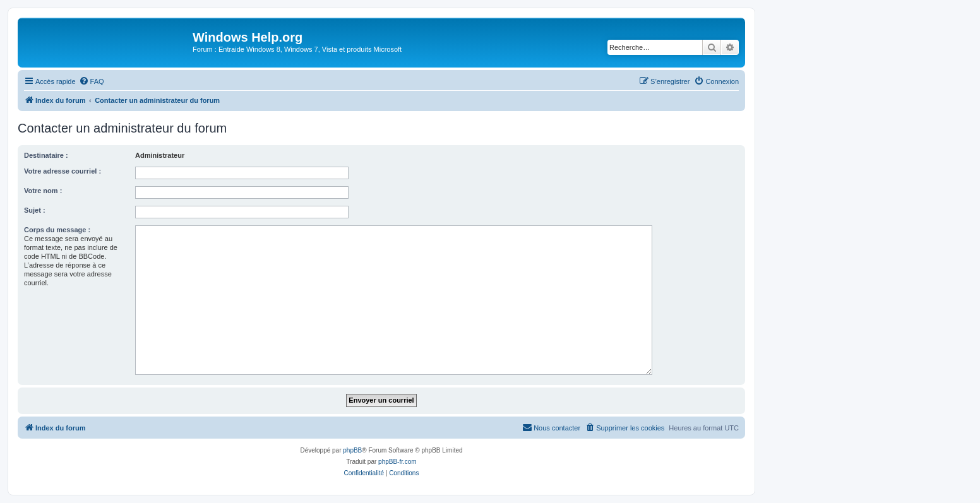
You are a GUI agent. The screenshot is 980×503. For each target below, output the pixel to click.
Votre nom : (43, 191)
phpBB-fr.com (397, 462)
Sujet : (35, 210)
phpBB (352, 450)
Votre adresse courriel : (63, 171)
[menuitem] (92, 81)
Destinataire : (46, 155)
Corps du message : (57, 230)
